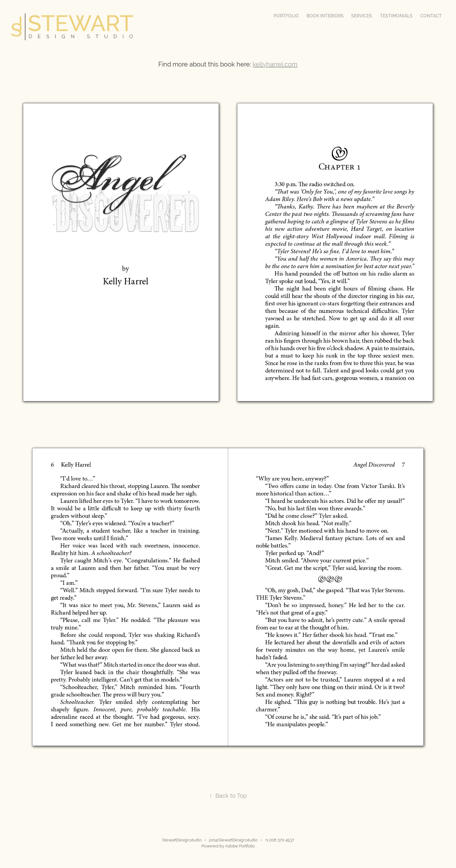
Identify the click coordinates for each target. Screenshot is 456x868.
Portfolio (286, 16)
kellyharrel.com (275, 64)
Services (362, 16)
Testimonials (396, 16)
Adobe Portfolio (240, 846)
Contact (431, 16)
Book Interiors (325, 16)
